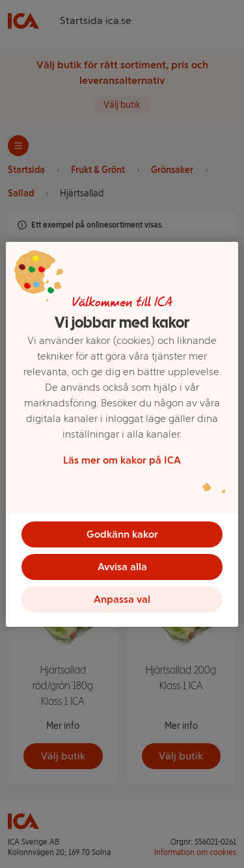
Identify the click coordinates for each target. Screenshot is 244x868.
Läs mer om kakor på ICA (122, 460)
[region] (122, 434)
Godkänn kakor (122, 534)
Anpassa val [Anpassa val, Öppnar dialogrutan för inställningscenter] (122, 599)
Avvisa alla (122, 567)
